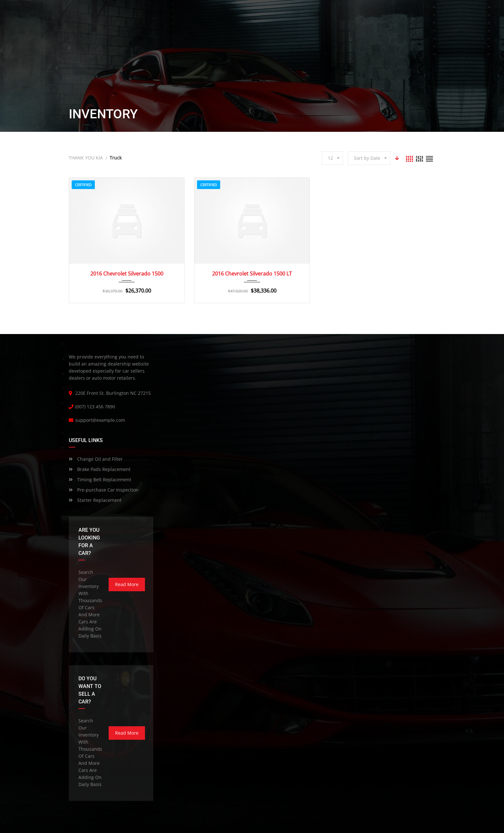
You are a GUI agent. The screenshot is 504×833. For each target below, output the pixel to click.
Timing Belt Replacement (100, 480)
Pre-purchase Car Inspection (104, 490)
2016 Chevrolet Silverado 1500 (127, 274)
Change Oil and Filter (96, 459)
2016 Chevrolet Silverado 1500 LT (252, 274)
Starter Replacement (95, 500)
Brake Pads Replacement (100, 469)
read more (127, 584)
